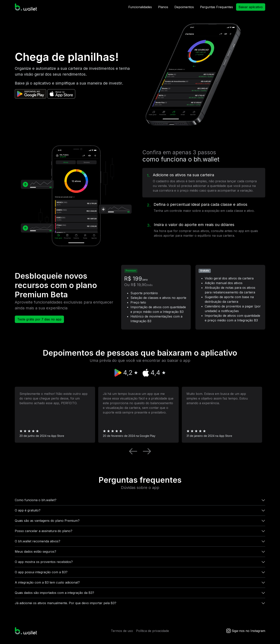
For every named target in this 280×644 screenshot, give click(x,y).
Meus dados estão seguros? (35, 552)
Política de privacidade (153, 631)
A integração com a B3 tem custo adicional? (47, 582)
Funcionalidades (140, 7)
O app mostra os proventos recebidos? (44, 562)
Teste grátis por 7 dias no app (39, 319)
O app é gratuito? (28, 510)
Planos (163, 7)
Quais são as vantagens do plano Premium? (47, 521)
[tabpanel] (76, 196)
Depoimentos (184, 7)
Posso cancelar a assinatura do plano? (44, 531)
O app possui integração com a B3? (41, 572)
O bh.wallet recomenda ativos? (38, 541)
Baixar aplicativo (251, 7)
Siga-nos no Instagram (245, 631)
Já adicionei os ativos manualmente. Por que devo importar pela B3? (66, 603)
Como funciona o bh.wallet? (36, 500)
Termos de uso (122, 631)
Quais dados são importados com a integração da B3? (54, 593)
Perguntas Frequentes (217, 7)
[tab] (204, 183)
